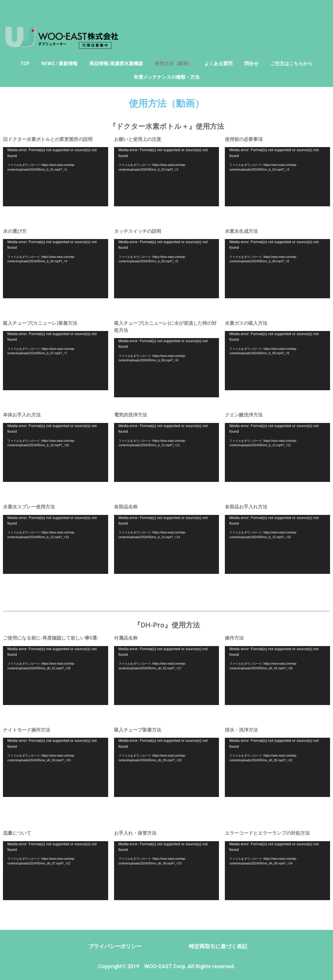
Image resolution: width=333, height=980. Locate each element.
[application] (56, 177)
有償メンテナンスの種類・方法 (166, 77)
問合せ (251, 64)
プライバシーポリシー (115, 946)
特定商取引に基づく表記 (218, 946)
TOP (25, 64)
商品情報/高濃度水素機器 (116, 64)
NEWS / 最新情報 (59, 64)
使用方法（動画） (174, 64)
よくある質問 (218, 64)
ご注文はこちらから (291, 64)
